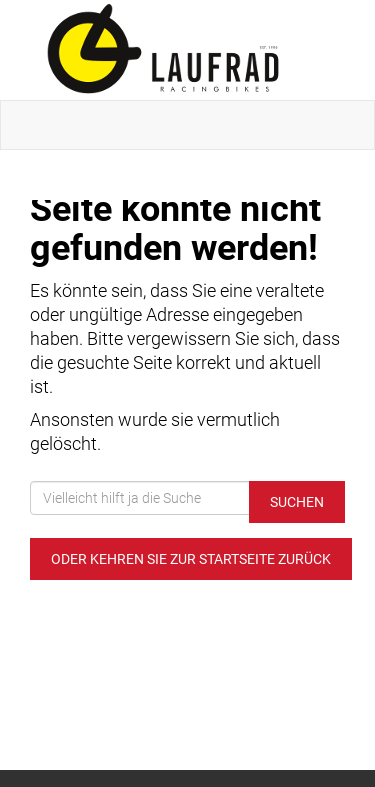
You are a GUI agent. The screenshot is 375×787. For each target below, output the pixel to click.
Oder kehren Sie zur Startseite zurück (191, 559)
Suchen (297, 502)
